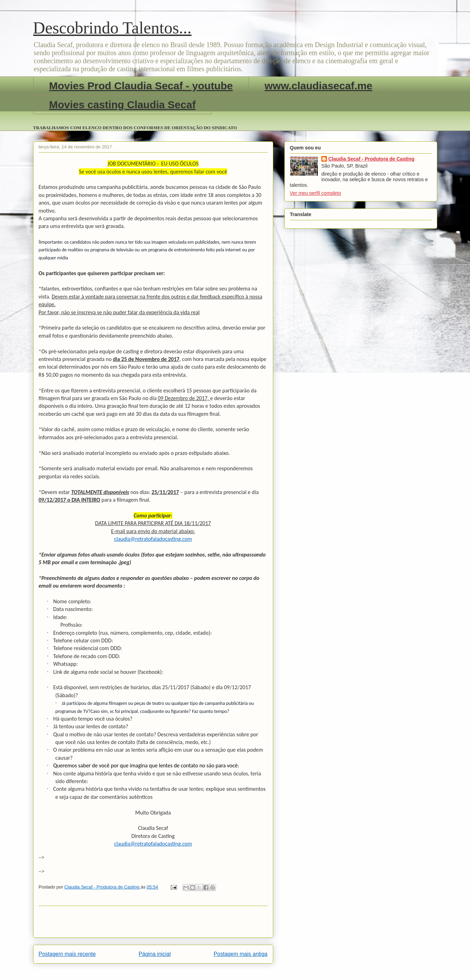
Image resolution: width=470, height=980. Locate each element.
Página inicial (155, 954)
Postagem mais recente (67, 954)
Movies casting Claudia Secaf (122, 105)
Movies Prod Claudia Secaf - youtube (141, 86)
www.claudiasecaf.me (318, 86)
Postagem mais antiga (240, 954)
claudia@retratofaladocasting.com (153, 539)
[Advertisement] (153, 922)
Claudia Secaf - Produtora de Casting (371, 159)
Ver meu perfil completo (316, 193)
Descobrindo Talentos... (112, 28)
